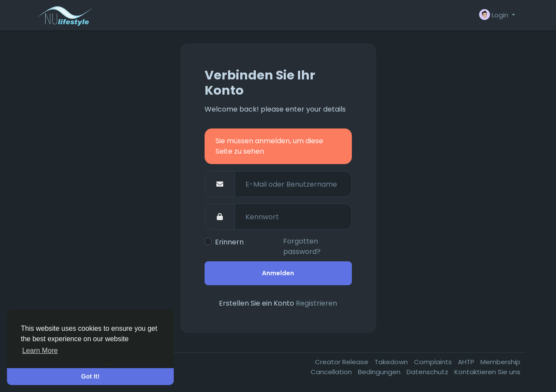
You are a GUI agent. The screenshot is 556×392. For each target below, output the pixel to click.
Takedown (392, 362)
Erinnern (229, 242)
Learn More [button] (40, 351)
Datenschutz (428, 372)
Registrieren (316, 303)
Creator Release (343, 362)
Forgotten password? (302, 246)
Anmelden (278, 273)
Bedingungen (380, 372)
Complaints (434, 362)
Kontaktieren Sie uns (487, 372)
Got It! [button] (90, 376)
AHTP (467, 362)
